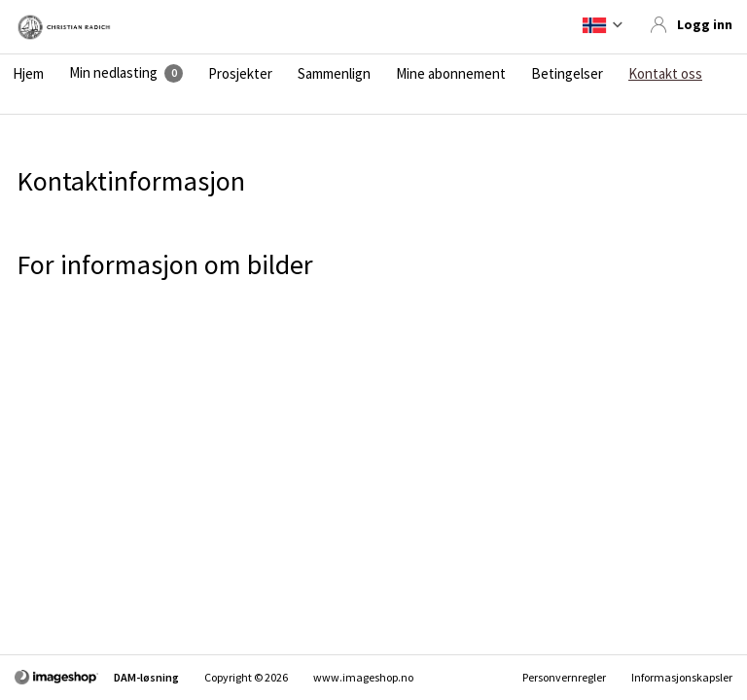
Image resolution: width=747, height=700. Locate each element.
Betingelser (567, 74)
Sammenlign (334, 74)
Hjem (28, 74)
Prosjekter (240, 74)
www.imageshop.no (363, 677)
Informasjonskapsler (682, 677)
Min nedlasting (113, 73)
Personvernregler (564, 677)
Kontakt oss (665, 74)
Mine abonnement (451, 74)
